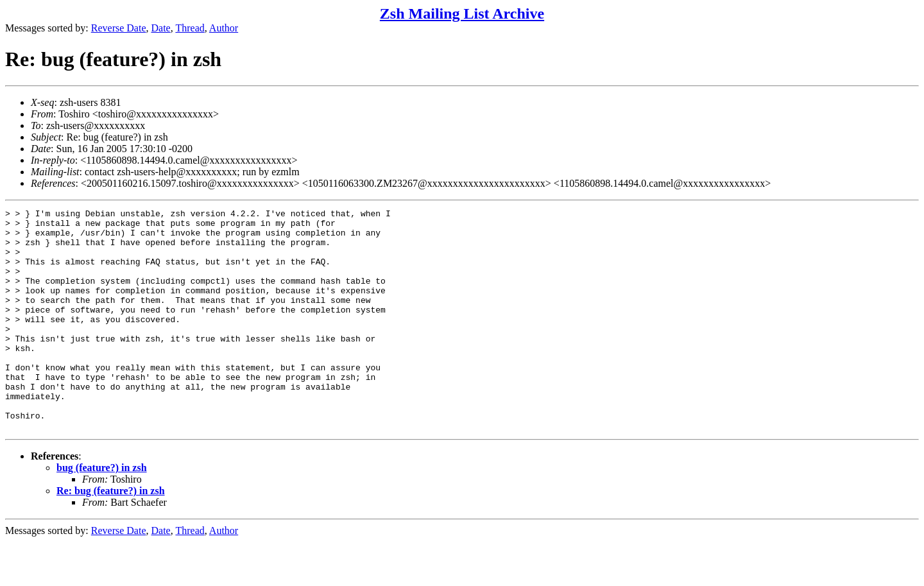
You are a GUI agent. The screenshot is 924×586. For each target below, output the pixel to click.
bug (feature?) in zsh (102, 512)
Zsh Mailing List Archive (462, 13)
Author (224, 28)
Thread (190, 28)
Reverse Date (119, 28)
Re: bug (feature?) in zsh (111, 535)
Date (161, 28)
